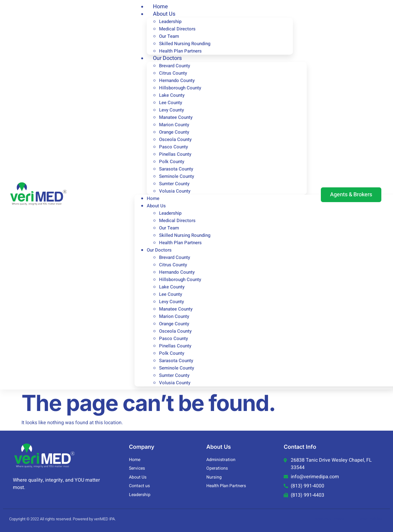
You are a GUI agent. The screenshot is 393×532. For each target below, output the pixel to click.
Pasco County (173, 147)
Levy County (171, 110)
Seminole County (177, 176)
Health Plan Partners (180, 243)
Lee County (171, 103)
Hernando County (177, 80)
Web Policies (371, 519)
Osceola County (175, 139)
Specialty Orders (330, 519)
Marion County (174, 125)
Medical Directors (177, 29)
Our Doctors (167, 58)
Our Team (169, 36)
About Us (164, 14)
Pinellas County (175, 154)
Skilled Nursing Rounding (185, 44)
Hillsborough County (180, 88)
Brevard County (175, 66)
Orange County (174, 132)
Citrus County (173, 73)
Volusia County (175, 191)
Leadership (170, 22)
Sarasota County (176, 169)
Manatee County (176, 117)
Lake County (172, 95)
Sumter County (174, 184)
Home (153, 198)
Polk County (172, 162)
